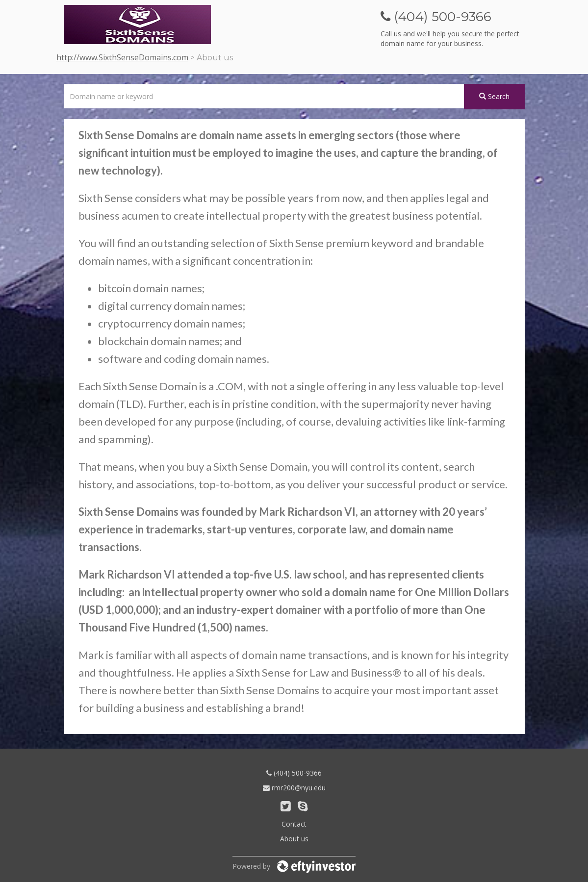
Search (494, 96)
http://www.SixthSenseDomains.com (122, 57)
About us (294, 839)
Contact (294, 824)
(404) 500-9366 (294, 773)
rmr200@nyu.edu (294, 788)
